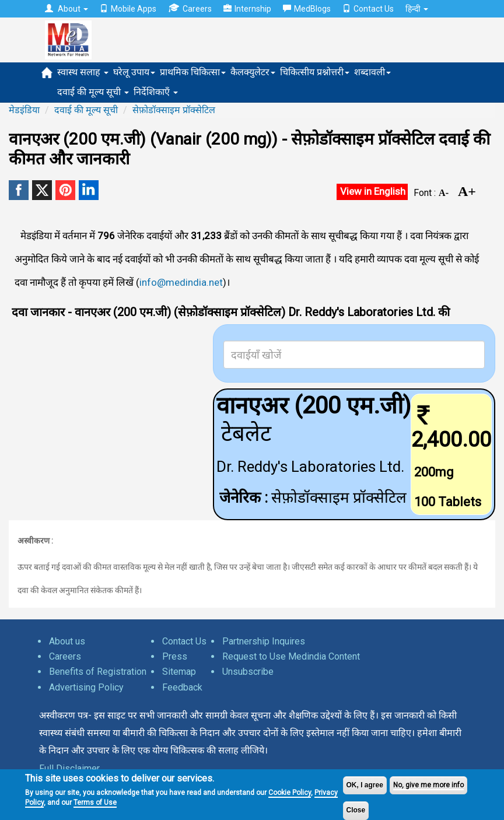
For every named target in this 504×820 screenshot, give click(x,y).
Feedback (182, 687)
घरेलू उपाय (134, 72)
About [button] (66, 9)
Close (356, 810)
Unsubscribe (248, 672)
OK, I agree (365, 785)
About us (67, 641)
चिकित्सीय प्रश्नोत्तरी (315, 72)
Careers (190, 8)
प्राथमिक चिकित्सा (193, 72)
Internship (247, 9)
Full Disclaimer (69, 768)
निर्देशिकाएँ (156, 92)
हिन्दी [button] (417, 9)
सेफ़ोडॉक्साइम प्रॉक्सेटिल (174, 110)
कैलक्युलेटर (253, 72)
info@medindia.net (181, 282)
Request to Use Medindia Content (291, 656)
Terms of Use (95, 803)
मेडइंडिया (24, 110)
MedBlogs (307, 9)
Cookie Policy (290, 793)
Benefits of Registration (98, 672)
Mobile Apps (128, 9)
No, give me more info (428, 785)
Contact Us (368, 9)
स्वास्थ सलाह (83, 72)
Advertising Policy (86, 687)
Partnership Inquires (264, 641)
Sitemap (179, 672)
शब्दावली (372, 72)
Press (175, 656)
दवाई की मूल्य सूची (93, 92)
